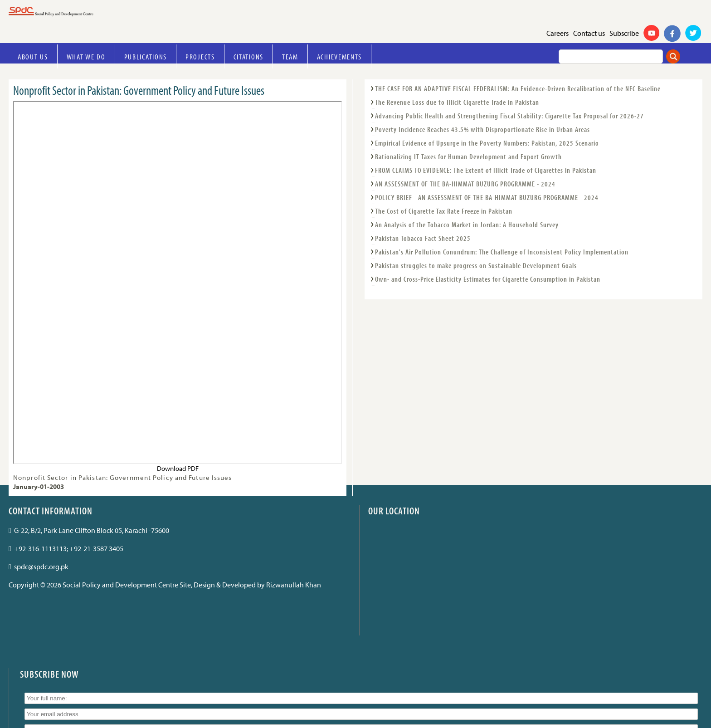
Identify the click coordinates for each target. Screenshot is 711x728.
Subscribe (624, 33)
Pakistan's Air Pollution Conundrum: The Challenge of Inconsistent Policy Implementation (502, 252)
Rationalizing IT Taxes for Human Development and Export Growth (468, 156)
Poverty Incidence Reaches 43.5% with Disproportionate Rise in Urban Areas (482, 129)
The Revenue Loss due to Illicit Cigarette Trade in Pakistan (457, 102)
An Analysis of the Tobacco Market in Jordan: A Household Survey (467, 225)
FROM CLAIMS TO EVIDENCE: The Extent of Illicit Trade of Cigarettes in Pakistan (486, 170)
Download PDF (178, 468)
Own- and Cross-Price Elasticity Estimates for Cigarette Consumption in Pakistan (488, 279)
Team (290, 56)
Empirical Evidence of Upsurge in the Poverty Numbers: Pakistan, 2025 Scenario (487, 143)
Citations (248, 56)
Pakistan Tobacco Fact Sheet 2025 (423, 238)
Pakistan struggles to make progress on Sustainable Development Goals (476, 265)
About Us (33, 56)
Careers (558, 33)
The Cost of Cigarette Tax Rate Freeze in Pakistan (444, 211)
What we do (86, 56)
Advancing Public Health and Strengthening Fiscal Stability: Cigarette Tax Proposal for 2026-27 (509, 116)
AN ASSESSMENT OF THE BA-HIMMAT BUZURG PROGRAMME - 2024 (465, 184)
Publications (146, 56)
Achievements (339, 56)
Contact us (589, 33)
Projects (200, 56)
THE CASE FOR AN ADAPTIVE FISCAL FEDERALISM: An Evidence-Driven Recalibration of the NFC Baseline (518, 88)
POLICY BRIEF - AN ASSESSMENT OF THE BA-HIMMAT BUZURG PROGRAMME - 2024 (487, 197)
